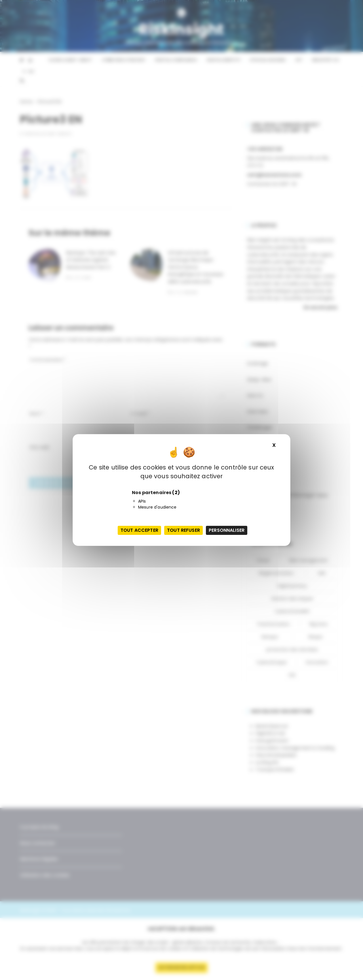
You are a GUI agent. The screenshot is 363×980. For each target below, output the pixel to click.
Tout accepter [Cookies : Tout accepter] (139, 530)
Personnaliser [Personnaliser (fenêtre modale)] (227, 530)
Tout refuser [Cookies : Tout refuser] (183, 530)
